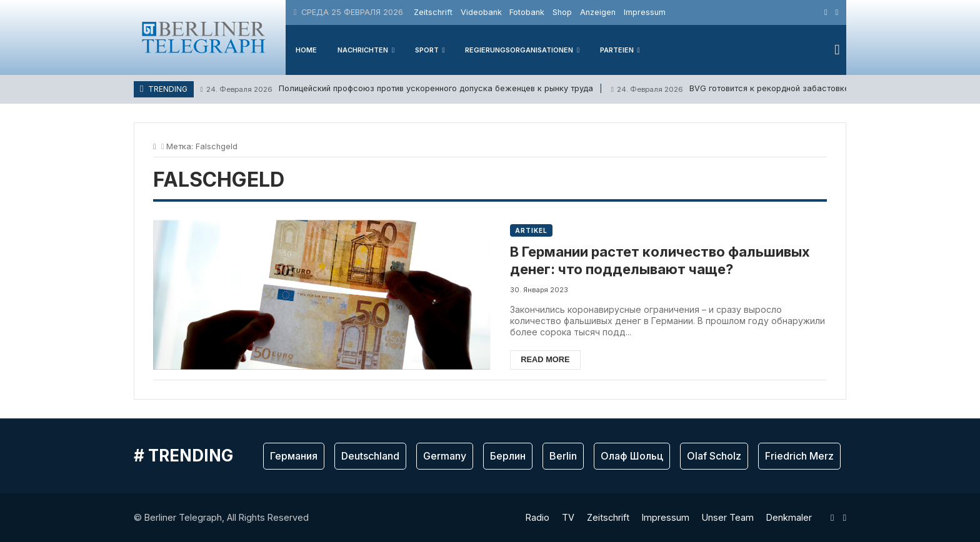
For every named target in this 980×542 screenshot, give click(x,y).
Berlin (563, 456)
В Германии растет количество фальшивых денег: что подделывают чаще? (660, 261)
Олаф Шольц (632, 456)
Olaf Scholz (714, 456)
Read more (545, 359)
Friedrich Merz (799, 456)
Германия (294, 456)
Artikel (531, 230)
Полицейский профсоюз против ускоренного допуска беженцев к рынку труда (396, 89)
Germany (445, 456)
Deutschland (370, 456)
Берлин (508, 456)
